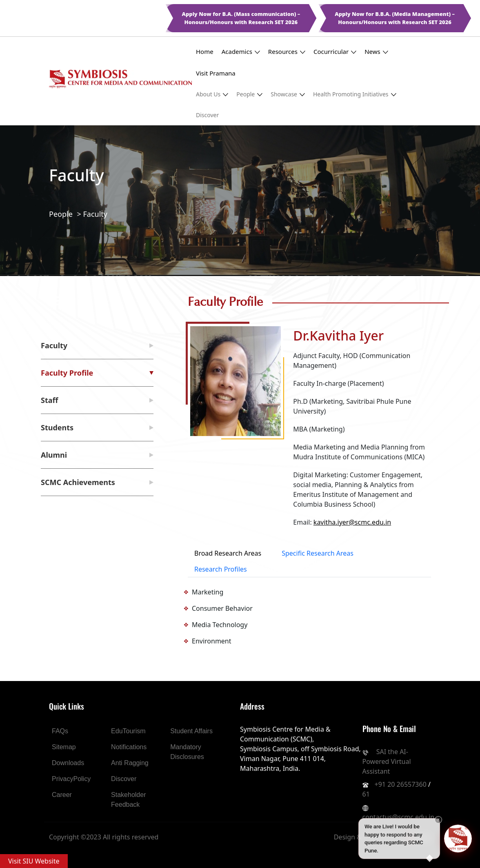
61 (366, 794)
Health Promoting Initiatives (355, 94)
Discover (207, 115)
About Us (212, 94)
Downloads (68, 763)
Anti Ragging (130, 763)
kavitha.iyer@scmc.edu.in (352, 522)
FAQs (60, 731)
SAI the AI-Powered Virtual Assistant (387, 761)
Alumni (54, 455)
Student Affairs (191, 731)
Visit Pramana (216, 73)
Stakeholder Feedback (128, 800)
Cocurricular (335, 52)
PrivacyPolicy (71, 779)
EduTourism (128, 731)
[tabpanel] (309, 617)
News (376, 52)
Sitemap (64, 747)
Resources (287, 52)
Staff (49, 400)
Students (57, 427)
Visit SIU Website (34, 861)
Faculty (95, 214)
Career (62, 795)
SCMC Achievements (78, 482)
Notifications (129, 747)
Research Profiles (221, 569)
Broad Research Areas (228, 553)
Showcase (288, 94)
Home (205, 51)
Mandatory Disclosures (187, 752)
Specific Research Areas (318, 553)
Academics (241, 52)
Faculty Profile (67, 373)
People (249, 94)
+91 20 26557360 (401, 784)
